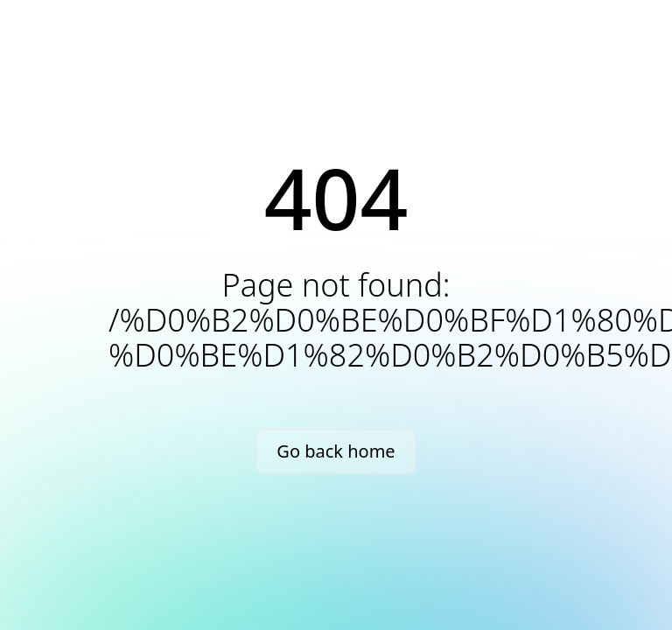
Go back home (336, 451)
